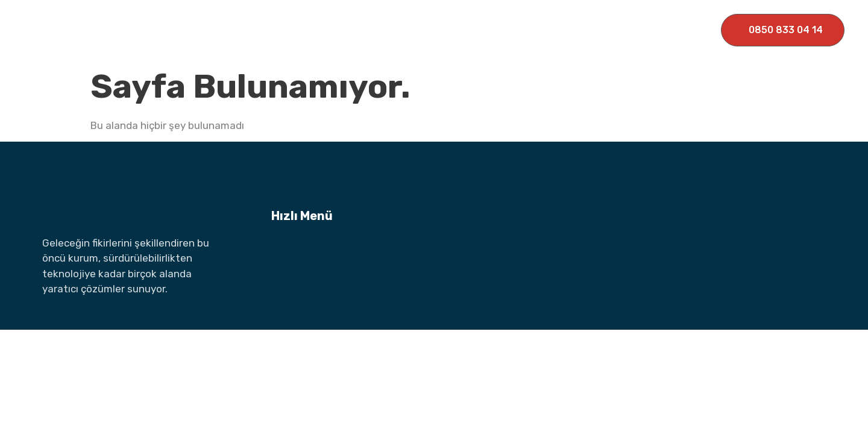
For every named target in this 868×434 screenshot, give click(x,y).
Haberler (476, 30)
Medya (534, 30)
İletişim (589, 30)
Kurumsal (325, 30)
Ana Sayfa (252, 30)
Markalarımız (404, 30)
